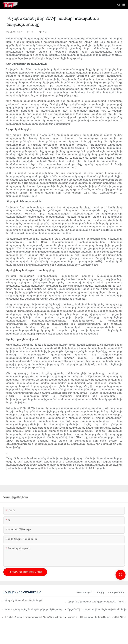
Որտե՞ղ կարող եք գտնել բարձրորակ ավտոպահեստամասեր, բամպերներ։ (34, 609)
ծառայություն (85, 592)
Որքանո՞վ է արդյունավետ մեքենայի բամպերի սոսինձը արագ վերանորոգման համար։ (96, 609)
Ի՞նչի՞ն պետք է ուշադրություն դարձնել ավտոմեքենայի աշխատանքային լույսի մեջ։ (34, 617)
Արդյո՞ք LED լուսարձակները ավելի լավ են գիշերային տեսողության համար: (96, 617)
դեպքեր (100, 592)
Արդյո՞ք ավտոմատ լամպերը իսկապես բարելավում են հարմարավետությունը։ (96, 602)
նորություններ (116, 592)
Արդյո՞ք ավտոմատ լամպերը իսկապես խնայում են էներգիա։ (23, 600)
